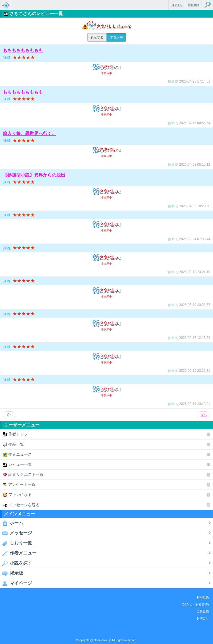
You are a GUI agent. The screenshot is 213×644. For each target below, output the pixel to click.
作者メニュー (18, 553)
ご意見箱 (203, 611)
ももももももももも (23, 50)
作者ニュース (17, 454)
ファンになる (17, 495)
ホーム (12, 523)
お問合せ (203, 618)
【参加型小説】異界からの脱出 (34, 175)
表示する (97, 37)
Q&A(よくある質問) (195, 604)
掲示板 (12, 573)
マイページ (16, 583)
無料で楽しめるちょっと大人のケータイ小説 (6, 5)
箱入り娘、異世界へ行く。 (30, 133)
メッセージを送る (21, 505)
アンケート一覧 (19, 485)
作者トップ (15, 434)
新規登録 (193, 5)
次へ (204, 415)
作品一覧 (13, 444)
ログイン (177, 5)
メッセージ (16, 533)
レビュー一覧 (17, 465)
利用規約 (203, 597)
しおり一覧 (16, 543)
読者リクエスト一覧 (23, 475)
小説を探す (16, 563)
